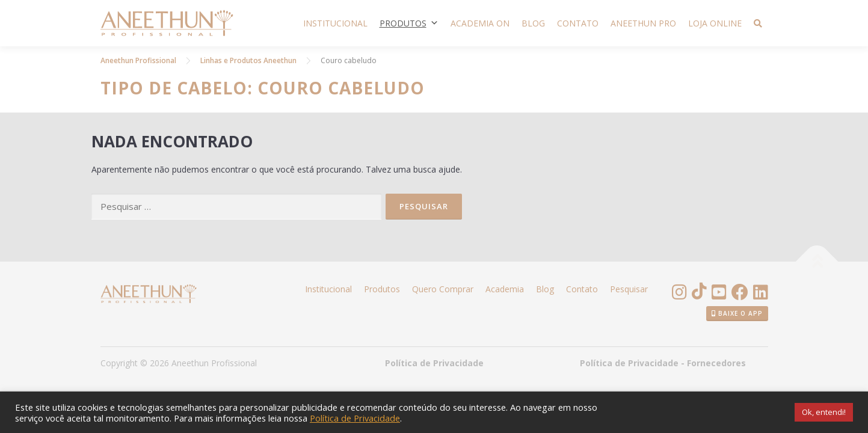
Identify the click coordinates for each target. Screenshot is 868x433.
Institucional (335, 23)
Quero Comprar (443, 289)
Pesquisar (629, 289)
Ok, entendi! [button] (824, 412)
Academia (505, 289)
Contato (578, 23)
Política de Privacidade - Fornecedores (663, 363)
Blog (533, 23)
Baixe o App (737, 313)
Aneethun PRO (643, 23)
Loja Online (715, 23)
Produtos (409, 23)
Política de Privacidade (434, 363)
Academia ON (480, 23)
